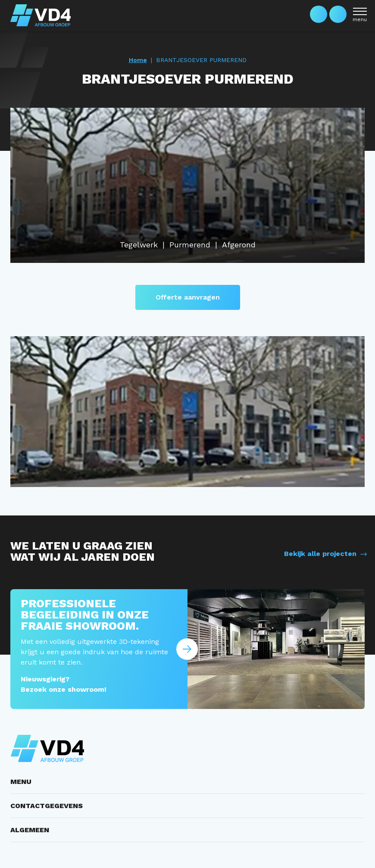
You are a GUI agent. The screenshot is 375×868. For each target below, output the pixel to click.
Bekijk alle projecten (320, 554)
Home (138, 60)
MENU (21, 782)
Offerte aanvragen (188, 297)
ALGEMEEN (30, 830)
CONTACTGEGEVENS (47, 806)
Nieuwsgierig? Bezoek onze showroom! (64, 684)
